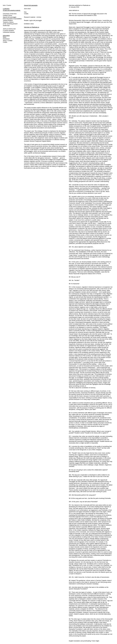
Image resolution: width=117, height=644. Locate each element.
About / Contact (8, 41)
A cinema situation (8, 31)
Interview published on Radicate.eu (80, 5)
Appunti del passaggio (10, 17)
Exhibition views (29, 24)
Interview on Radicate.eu (32, 27)
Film (25, 12)
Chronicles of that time (10, 14)
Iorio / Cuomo (7, 5)
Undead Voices (7, 15)
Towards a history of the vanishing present (10, 23)
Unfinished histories (9, 32)
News (5, 37)
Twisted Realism (8, 20)
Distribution (6, 39)
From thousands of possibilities (12, 19)
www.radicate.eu (74, 10)
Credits (5, 42)
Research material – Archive (33, 17)
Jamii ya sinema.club (9, 29)
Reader (33, 20)
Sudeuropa (6, 26)
